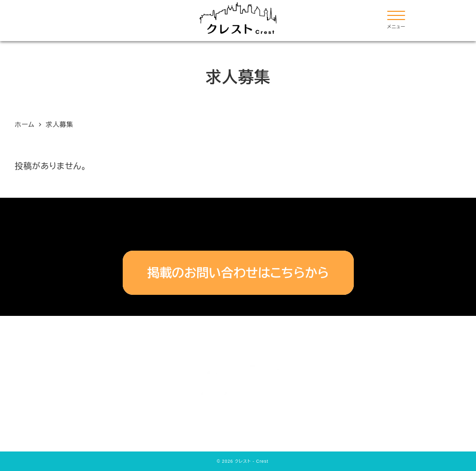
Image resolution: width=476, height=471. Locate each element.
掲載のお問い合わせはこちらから (238, 273)
